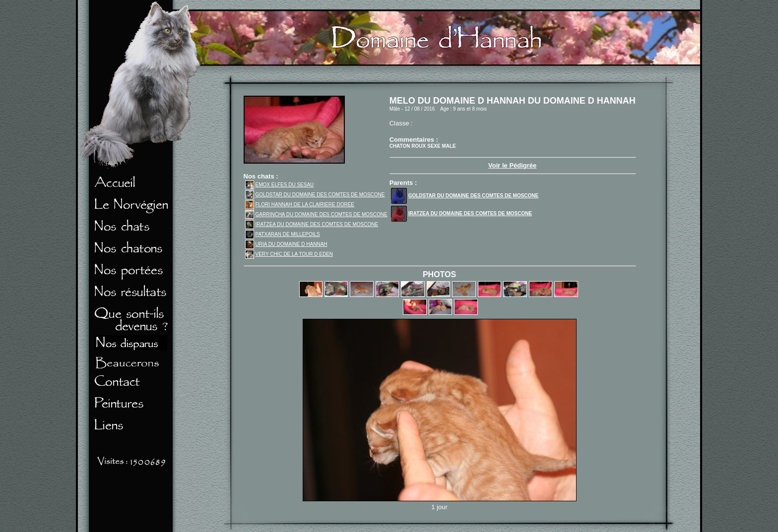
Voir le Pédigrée (512, 165)
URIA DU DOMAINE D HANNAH (286, 244)
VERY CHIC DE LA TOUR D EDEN (289, 254)
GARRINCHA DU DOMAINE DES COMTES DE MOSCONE (316, 214)
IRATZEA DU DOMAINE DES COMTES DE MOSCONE (312, 224)
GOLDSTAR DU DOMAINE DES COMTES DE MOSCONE (315, 195)
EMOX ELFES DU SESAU (280, 185)
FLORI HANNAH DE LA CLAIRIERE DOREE (300, 205)
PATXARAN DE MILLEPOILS (283, 234)
